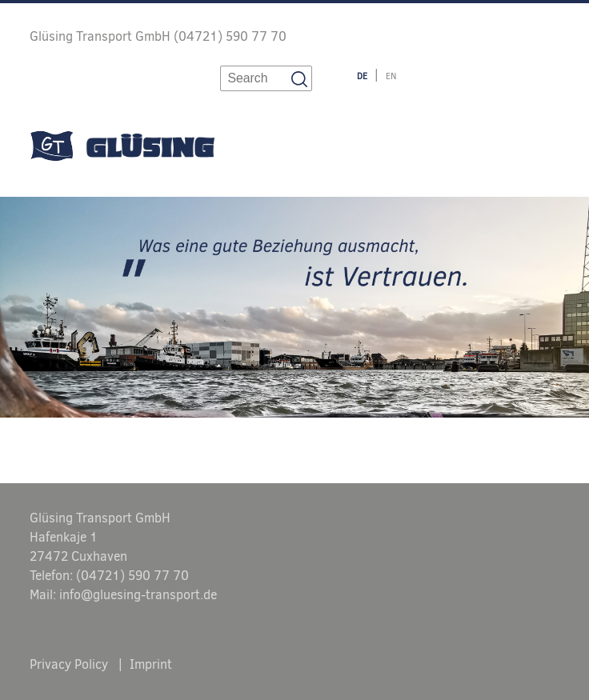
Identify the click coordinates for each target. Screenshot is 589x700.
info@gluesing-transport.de (138, 595)
